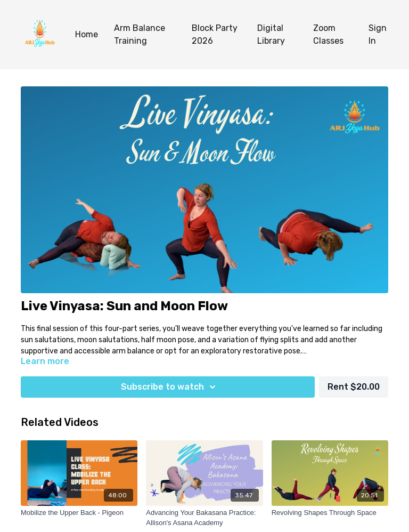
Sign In (378, 34)
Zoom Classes (328, 34)
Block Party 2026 (215, 34)
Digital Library (271, 34)
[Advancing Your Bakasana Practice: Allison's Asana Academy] (204, 518)
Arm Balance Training (140, 34)
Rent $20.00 (354, 387)
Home (87, 34)
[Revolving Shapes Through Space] (330, 513)
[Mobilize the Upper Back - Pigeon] (79, 513)
